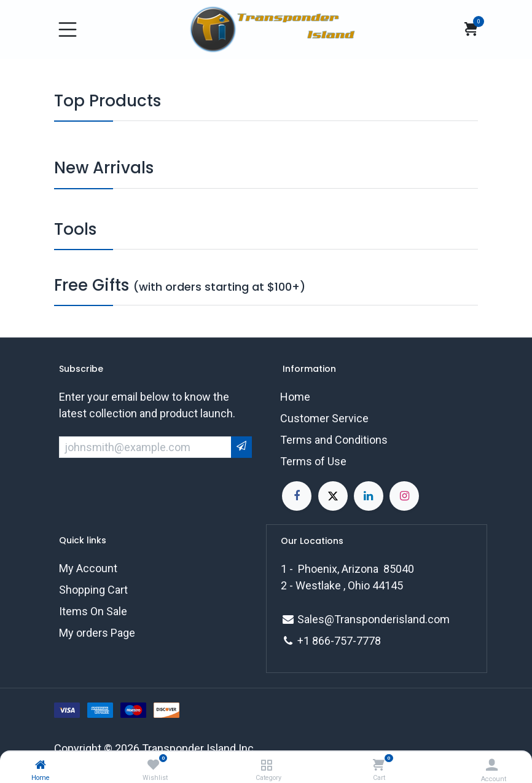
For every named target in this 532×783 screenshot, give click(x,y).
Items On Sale (93, 611)
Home (295, 397)
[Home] (41, 765)
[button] (241, 447)
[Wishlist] (153, 765)
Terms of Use (313, 461)
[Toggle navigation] (68, 30)
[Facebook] (297, 496)
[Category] (266, 765)
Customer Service (324, 418)
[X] (333, 496)
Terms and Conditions (334, 440)
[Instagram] (404, 496)
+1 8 (308, 641)
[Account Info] (492, 765)
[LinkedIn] (369, 496)
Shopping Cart (93, 590)
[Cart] (379, 765)
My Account (88, 568)
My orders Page (97, 633)
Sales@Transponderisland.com (374, 619)
